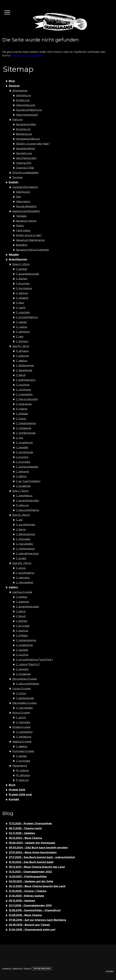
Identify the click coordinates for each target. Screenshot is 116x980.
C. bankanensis (25, 365)
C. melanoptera (25, 549)
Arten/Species (18, 259)
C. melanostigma (26, 423)
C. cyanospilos (24, 394)
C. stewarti (22, 669)
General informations (25, 187)
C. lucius (21, 419)
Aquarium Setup (26, 221)
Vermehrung (24, 153)
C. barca (21, 529)
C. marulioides (24, 544)
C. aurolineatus (25, 573)
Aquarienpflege (25, 148)
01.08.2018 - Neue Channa (25, 915)
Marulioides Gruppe (24, 703)
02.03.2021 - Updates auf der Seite (31, 881)
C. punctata (23, 462)
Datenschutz (17, 968)
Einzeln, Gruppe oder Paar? (33, 144)
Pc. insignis (22, 770)
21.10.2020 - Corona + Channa (28, 891)
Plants (20, 226)
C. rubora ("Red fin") (28, 664)
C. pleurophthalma (27, 510)
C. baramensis (24, 370)
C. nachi (21, 308)
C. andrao (22, 269)
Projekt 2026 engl (20, 795)
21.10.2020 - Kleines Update (26, 896)
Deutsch (14, 86)
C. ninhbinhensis (26, 433)
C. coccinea (23, 385)
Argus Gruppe (21, 713)
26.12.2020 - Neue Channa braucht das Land (37, 886)
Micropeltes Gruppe (25, 679)
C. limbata (22, 414)
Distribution (23, 192)
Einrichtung (23, 129)
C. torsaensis (23, 486)
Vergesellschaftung (28, 139)
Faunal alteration (26, 206)
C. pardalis (22, 447)
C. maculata (23, 539)
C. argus (21, 568)
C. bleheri (22, 279)
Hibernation (23, 202)
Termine (17, 177)
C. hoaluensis (24, 404)
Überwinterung (26, 105)
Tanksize (21, 216)
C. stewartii (22, 472)
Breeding (22, 245)
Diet (18, 197)
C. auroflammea (25, 525)
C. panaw (21, 322)
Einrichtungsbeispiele (25, 173)
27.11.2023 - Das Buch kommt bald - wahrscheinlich (42, 857)
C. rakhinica (23, 332)
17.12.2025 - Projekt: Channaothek (30, 824)
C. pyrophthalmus (27, 317)
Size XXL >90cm (22, 563)
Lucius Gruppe (21, 689)
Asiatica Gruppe (22, 742)
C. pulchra (22, 457)
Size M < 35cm (21, 346)
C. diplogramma (25, 534)
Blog (12, 81)
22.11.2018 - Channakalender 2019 (30, 905)
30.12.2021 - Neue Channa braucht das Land (37, 867)
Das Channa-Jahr (26, 158)
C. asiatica (22, 361)
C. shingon (22, 341)
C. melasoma (24, 428)
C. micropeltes (25, 582)
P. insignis (22, 409)
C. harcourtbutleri (27, 399)
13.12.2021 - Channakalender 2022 (30, 872)
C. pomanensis (25, 452)
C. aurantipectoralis (27, 274)
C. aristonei (22, 356)
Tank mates (23, 230)
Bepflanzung (24, 134)
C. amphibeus (24, 496)
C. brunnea (23, 283)
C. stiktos (21, 476)
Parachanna (20, 766)
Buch (12, 785)
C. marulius (23, 578)
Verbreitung (23, 95)
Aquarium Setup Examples (32, 250)
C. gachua (22, 293)
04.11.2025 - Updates (22, 833)
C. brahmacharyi (26, 380)
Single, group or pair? (29, 235)
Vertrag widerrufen (42, 968)
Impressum (7, 968)
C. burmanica (24, 288)
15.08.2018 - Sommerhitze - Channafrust (35, 910)
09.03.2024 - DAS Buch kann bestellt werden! (38, 848)
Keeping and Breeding (26, 211)
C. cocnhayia (23, 390)
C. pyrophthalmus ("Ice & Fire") (34, 660)
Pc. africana (23, 775)
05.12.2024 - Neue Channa (25, 838)
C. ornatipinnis (24, 443)
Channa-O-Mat (25, 168)
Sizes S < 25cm (21, 264)
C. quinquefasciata (27, 467)
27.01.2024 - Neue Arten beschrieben (33, 852)
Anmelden (110, 971)
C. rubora (21, 327)
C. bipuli (21, 375)
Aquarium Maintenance (30, 240)
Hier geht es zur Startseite (27, 56)
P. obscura (22, 505)
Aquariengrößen (26, 124)
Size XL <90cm (21, 515)
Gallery (13, 587)
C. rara (20, 337)
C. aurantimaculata (27, 500)
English (14, 182)
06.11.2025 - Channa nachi (25, 828)
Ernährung (23, 100)
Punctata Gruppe (23, 751)
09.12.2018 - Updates (22, 901)
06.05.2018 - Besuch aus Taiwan (29, 925)
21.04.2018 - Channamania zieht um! (32, 930)
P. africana (22, 351)
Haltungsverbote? (27, 115)
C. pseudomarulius (27, 554)
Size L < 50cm (20, 491)
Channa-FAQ (24, 163)
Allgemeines (20, 91)
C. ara (19, 520)
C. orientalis (23, 312)
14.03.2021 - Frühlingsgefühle (28, 877)
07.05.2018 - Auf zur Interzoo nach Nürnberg (37, 920)
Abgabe (14, 255)
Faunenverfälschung (29, 110)
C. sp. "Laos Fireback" (28, 481)
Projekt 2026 (17, 790)
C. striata (21, 558)
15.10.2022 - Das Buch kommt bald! (31, 862)
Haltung (17, 120)
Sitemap (27, 968)
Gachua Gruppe (22, 592)
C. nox (20, 438)
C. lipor (20, 303)
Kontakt (14, 799)
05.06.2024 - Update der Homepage (32, 843)
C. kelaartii (22, 298)
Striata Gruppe (21, 727)
